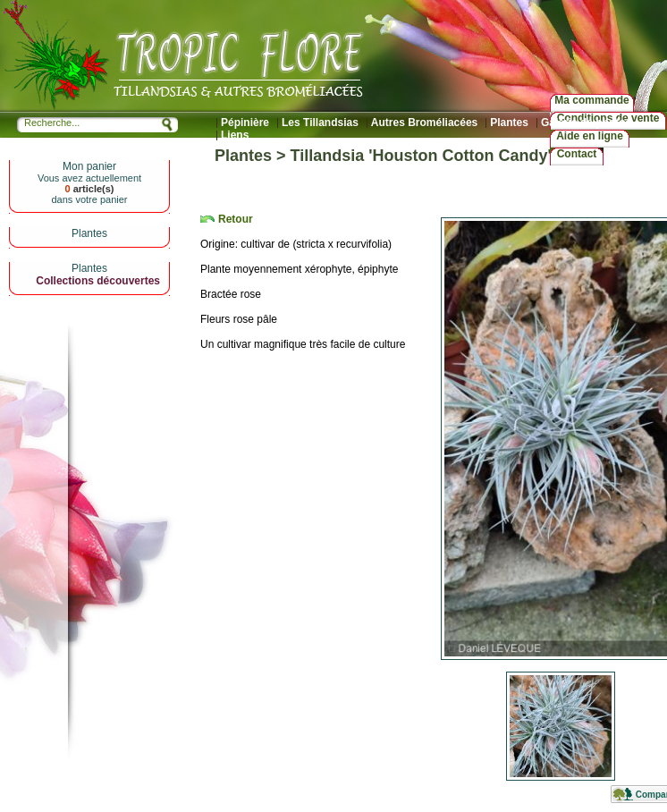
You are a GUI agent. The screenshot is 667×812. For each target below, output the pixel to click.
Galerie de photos (586, 123)
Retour (236, 219)
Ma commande (591, 100)
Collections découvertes (98, 281)
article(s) (89, 189)
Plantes (509, 123)
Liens (235, 135)
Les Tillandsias (320, 123)
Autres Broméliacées (424, 123)
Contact (577, 154)
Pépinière (245, 123)
